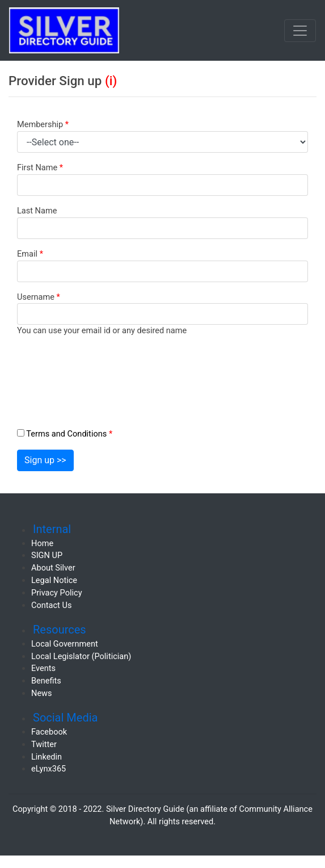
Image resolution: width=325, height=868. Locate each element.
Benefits (46, 681)
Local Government (65, 644)
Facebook (49, 732)
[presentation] (112, 372)
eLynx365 (48, 769)
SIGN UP (47, 555)
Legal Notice (54, 580)
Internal (52, 529)
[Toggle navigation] (300, 31)
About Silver (53, 568)
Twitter (44, 744)
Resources (60, 630)
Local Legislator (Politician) (81, 656)
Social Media (65, 718)
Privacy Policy (57, 593)
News (42, 693)
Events (43, 668)
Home (42, 543)
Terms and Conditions (69, 434)
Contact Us (51, 605)
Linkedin (47, 757)
